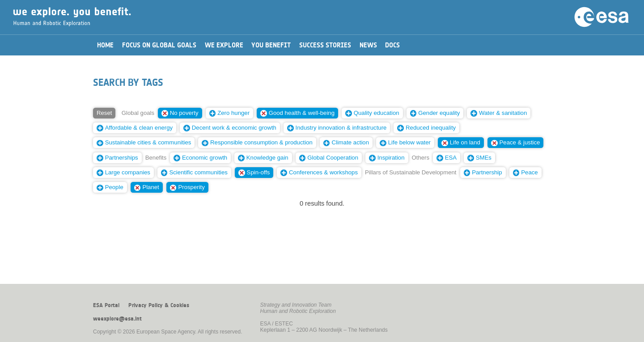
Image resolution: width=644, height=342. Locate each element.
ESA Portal (106, 305)
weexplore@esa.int (117, 319)
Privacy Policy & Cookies (159, 305)
